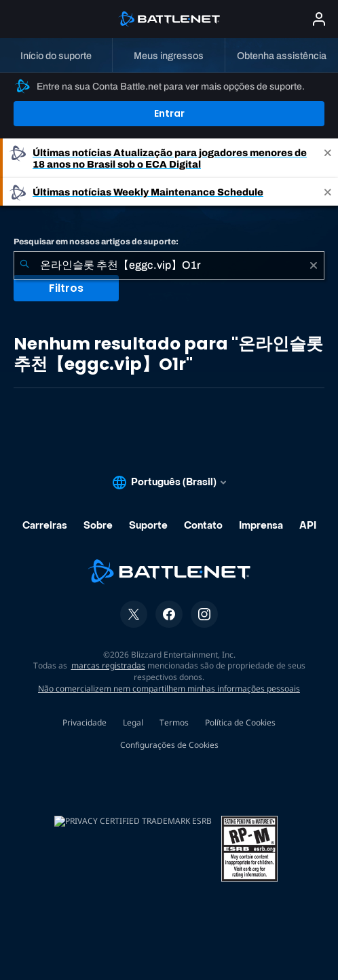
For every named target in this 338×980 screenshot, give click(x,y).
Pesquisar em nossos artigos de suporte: (96, 242)
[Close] (328, 158)
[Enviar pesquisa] (24, 265)
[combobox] (169, 265)
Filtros (66, 288)
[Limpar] (314, 265)
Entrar (169, 113)
